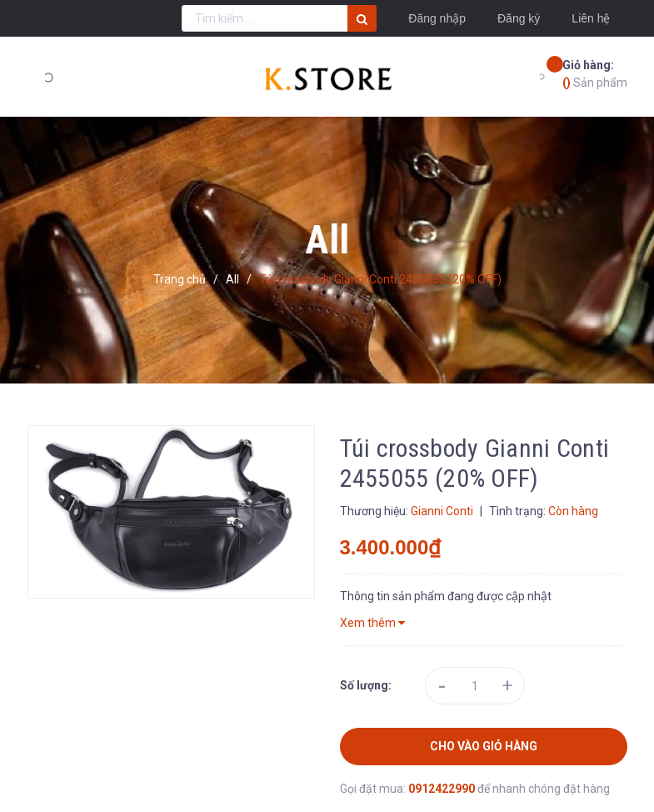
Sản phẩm (595, 73)
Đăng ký (519, 18)
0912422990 (443, 789)
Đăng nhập (437, 18)
